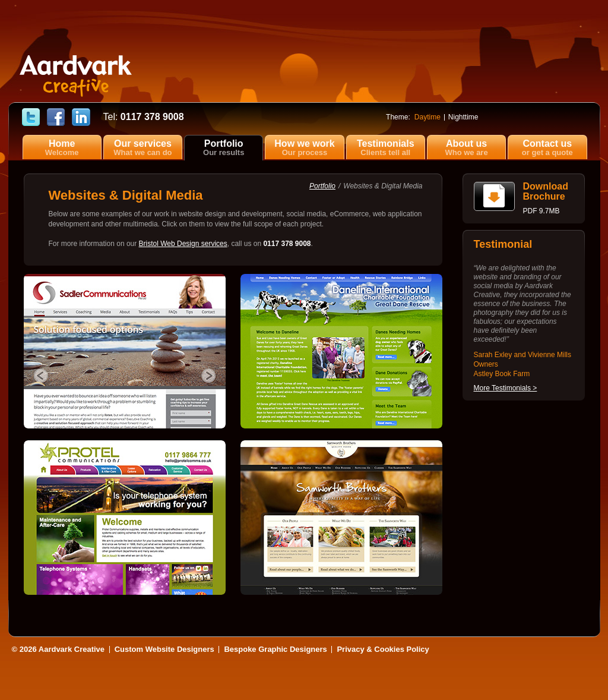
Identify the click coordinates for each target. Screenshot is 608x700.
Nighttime (463, 117)
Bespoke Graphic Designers (275, 649)
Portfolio (322, 186)
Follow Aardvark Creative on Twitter (31, 118)
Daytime (427, 117)
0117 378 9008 (144, 117)
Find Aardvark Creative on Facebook (56, 118)
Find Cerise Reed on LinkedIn (81, 118)
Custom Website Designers (164, 649)
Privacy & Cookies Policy (383, 649)
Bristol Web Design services (183, 244)
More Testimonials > (506, 388)
